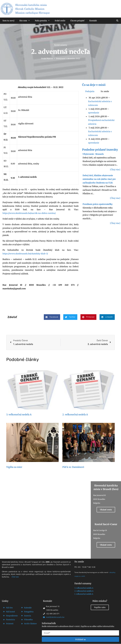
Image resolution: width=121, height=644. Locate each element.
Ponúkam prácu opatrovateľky (98, 204)
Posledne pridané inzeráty (100, 150)
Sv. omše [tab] (105, 91)
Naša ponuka (44, 21)
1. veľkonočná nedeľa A (84, 594)
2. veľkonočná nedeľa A (75, 415)
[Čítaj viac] (115, 170)
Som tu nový (8, 21)
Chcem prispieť (77, 21)
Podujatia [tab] (90, 91)
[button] (52, 317)
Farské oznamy (61, 45)
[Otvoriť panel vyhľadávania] (117, 21)
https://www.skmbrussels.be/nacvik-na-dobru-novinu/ (29, 213)
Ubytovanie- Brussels (93, 154)
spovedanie (94, 113)
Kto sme (26, 21)
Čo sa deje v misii (94, 85)
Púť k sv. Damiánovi (73, 467)
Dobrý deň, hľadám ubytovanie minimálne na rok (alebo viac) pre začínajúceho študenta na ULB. (99, 179)
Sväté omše (60, 21)
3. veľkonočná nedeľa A (19, 415)
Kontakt (93, 21)
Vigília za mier (14, 467)
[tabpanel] (101, 120)
